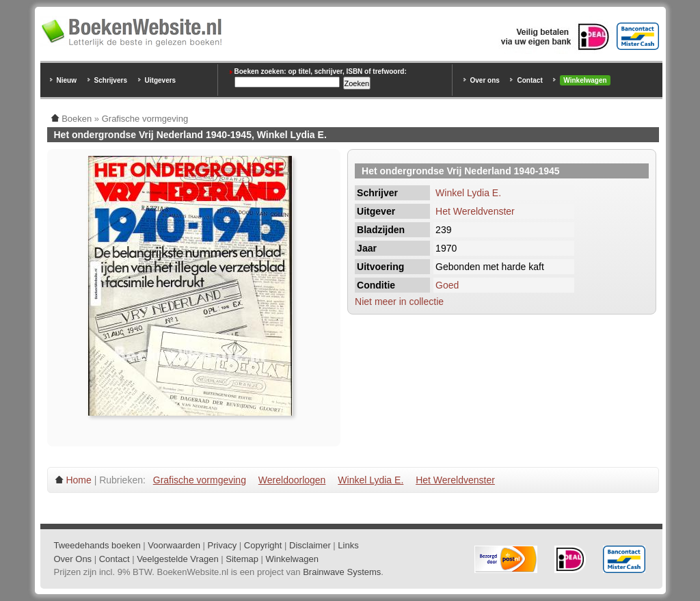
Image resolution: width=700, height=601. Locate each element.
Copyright (263, 545)
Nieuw (67, 80)
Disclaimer (310, 545)
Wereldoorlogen (292, 480)
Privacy (223, 545)
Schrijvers (111, 80)
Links (348, 545)
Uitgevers (161, 80)
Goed (447, 285)
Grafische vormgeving (200, 480)
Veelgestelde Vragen (178, 559)
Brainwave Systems (342, 572)
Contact (529, 80)
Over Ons (73, 559)
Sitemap (242, 559)
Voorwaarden (174, 545)
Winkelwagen (585, 80)
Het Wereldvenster (475, 211)
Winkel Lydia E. (468, 193)
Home (78, 480)
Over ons (485, 80)
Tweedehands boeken (97, 545)
